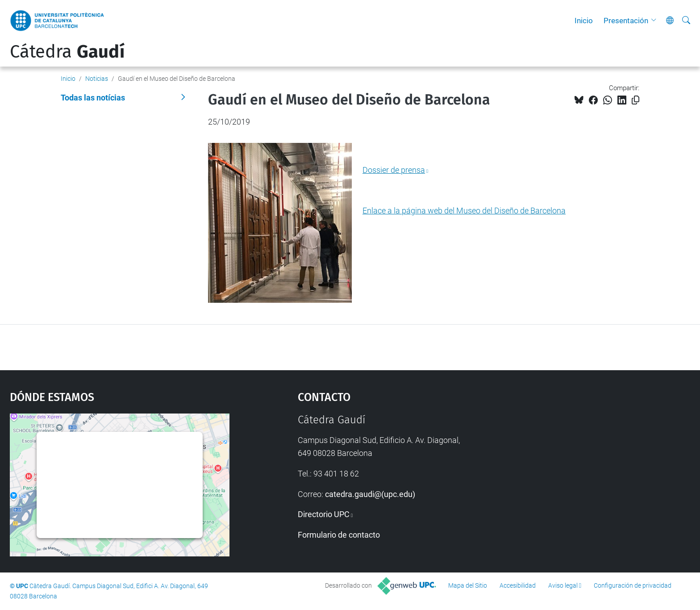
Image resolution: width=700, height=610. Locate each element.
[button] (656, 21)
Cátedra (67, 52)
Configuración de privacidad (633, 585)
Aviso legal (563, 585)
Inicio (584, 21)
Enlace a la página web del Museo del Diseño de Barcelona (464, 211)
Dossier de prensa (394, 170)
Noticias (97, 79)
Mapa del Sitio (468, 585)
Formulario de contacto (339, 535)
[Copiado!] (635, 100)
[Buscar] (686, 21)
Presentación (626, 21)
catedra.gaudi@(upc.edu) (370, 494)
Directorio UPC (324, 514)
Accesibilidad (518, 585)
